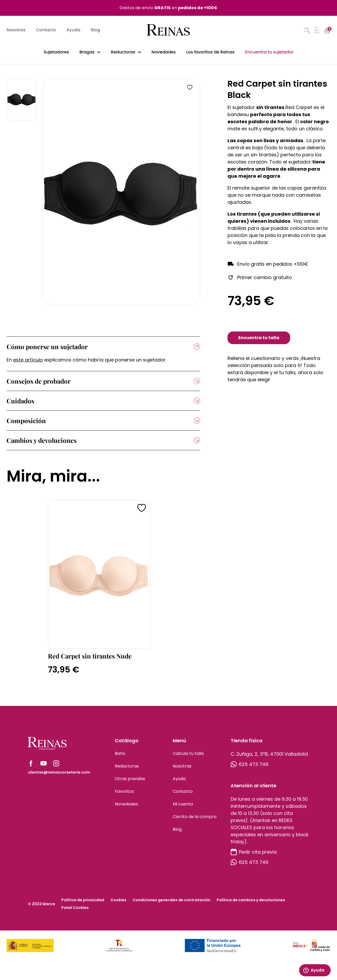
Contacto (46, 30)
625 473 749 (249, 767)
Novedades (164, 52)
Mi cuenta (183, 807)
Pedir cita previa (254, 855)
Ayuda (74, 30)
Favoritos (124, 794)
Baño (120, 756)
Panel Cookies (75, 910)
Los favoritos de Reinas (210, 52)
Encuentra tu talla (259, 340)
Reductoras (123, 52)
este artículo (28, 362)
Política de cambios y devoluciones (251, 903)
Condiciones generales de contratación (172, 903)
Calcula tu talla (188, 756)
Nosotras (16, 30)
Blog (95, 30)
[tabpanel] (121, 194)
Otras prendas (130, 781)
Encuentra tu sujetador (269, 52)
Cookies (118, 903)
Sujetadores (56, 52)
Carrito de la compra (195, 819)
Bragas (87, 52)
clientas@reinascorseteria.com (59, 775)
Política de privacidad (83, 903)
